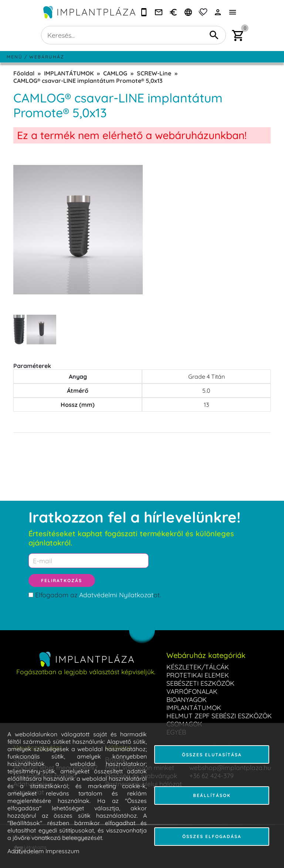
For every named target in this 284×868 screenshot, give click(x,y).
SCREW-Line (154, 73)
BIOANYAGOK (187, 699)
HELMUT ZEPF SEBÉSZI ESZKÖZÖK (219, 716)
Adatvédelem (26, 851)
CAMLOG (115, 73)
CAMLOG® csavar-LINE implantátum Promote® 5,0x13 (88, 81)
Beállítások (212, 795)
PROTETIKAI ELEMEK (198, 675)
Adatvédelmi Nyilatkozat (116, 595)
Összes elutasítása (212, 755)
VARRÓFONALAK (192, 691)
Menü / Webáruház (35, 57)
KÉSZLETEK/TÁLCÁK (198, 667)
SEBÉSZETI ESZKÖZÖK (200, 683)
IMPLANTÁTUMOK (69, 73)
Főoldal (24, 73)
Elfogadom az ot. (98, 595)
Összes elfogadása (212, 836)
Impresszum (62, 851)
